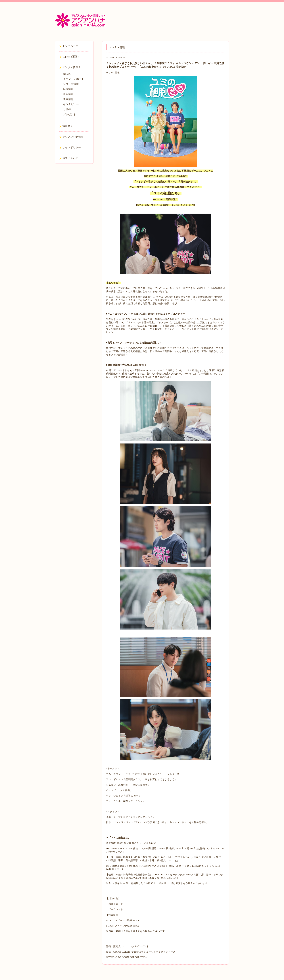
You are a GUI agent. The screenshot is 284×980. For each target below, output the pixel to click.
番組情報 (68, 94)
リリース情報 (113, 73)
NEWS (67, 74)
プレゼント (70, 114)
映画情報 (68, 99)
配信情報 (68, 89)
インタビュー (71, 104)
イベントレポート (74, 79)
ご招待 (67, 109)
